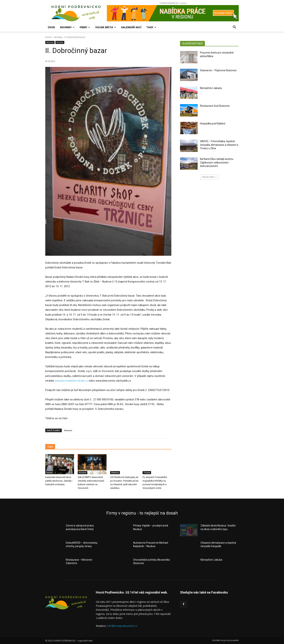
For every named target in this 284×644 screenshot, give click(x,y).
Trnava (147, 473)
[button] (234, 28)
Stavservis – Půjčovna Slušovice (218, 70)
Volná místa (106, 27)
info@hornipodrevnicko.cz (122, 626)
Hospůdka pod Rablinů (213, 124)
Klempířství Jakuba (211, 88)
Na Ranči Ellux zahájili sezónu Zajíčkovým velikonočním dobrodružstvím (217, 162)
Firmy (85, 27)
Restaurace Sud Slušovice (215, 106)
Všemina (115, 473)
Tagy (151, 27)
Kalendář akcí (131, 27)
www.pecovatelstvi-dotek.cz (71, 381)
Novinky (67, 27)
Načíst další (209, 177)
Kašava (49, 473)
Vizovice (60, 42)
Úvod (51, 27)
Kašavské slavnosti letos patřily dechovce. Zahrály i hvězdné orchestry (59, 481)
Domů (48, 37)
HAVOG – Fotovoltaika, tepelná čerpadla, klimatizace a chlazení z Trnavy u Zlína (219, 145)
